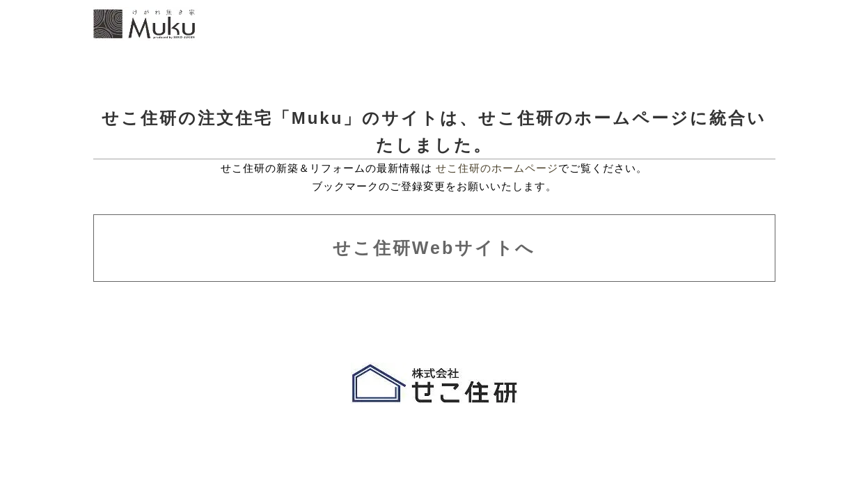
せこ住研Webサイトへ (434, 248)
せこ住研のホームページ (497, 168)
